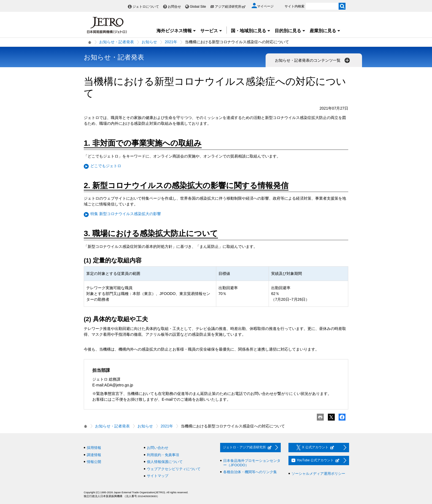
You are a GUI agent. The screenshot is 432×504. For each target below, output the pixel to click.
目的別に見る (290, 31)
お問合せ (174, 7)
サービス (211, 31)
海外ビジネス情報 (176, 31)
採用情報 (94, 448)
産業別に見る (325, 31)
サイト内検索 (295, 6)
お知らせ (149, 42)
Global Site (198, 7)
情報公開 (94, 462)
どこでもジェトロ (106, 166)
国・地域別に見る (251, 31)
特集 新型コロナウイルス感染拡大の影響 (126, 214)
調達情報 (94, 455)
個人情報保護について (165, 462)
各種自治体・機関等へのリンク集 (250, 472)
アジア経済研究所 (230, 7)
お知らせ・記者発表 (117, 42)
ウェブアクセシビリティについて (174, 469)
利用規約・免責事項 (163, 455)
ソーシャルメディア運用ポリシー (318, 474)
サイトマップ (158, 476)
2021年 (171, 42)
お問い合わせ (158, 448)
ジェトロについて (146, 7)
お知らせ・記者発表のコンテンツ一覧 (313, 60)
